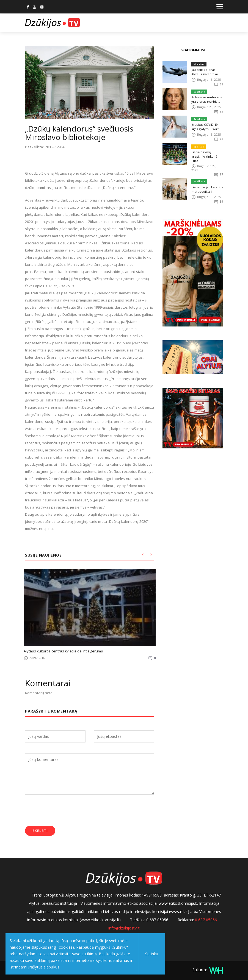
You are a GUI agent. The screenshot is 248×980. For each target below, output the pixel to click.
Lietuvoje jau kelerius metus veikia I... (207, 189)
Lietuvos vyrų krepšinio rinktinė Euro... (204, 156)
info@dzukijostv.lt (124, 928)
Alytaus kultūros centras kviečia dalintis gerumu (63, 651)
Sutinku (152, 954)
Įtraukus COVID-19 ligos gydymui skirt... (206, 127)
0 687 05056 (206, 920)
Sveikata (199, 92)
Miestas (199, 64)
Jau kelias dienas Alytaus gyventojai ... (206, 72)
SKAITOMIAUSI (193, 50)
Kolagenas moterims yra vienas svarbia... (206, 99)
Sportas (199, 146)
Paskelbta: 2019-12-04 (45, 147)
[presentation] (67, 811)
